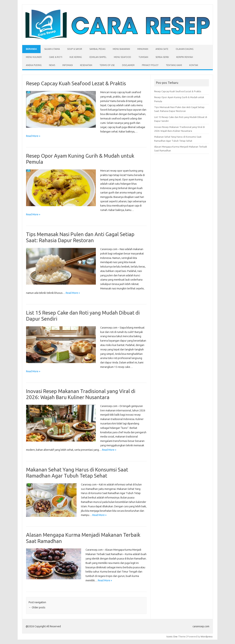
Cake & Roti (56, 57)
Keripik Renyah (185, 57)
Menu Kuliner (34, 57)
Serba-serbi (162, 57)
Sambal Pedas (97, 49)
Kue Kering (76, 57)
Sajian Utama (52, 49)
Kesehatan (86, 65)
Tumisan (143, 57)
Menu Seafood (122, 57)
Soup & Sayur (75, 49)
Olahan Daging (185, 49)
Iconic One (172, 636)
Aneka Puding (34, 65)
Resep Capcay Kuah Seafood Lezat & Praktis (76, 83)
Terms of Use (107, 65)
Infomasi (68, 65)
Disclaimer (128, 65)
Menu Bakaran (121, 49)
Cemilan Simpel (98, 57)
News (52, 65)
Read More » (33, 136)
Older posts (37, 607)
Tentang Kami (174, 65)
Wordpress (207, 636)
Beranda (31, 49)
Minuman (143, 49)
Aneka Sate (162, 49)
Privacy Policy (150, 65)
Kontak (194, 65)
